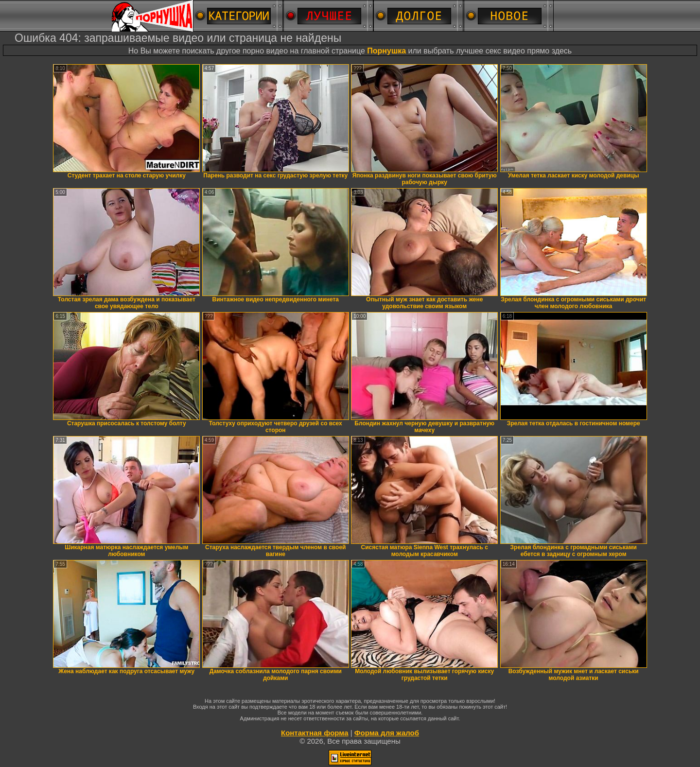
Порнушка (386, 51)
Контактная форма (315, 733)
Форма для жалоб (387, 733)
